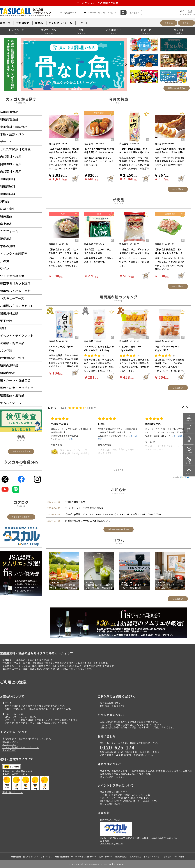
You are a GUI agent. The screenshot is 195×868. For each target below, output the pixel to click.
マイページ (189, 420)
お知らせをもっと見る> (119, 529)
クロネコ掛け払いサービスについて (21, 747)
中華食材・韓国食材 (153, 857)
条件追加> (134, 13)
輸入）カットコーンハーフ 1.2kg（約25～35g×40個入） (122, 452)
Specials (21, 440)
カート (189, 431)
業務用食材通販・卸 (64, 857)
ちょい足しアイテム (60, 23)
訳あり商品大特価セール (86, 857)
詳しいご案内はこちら (111, 804)
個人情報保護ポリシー (111, 703)
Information (119, 493)
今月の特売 (23, 23)
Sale (119, 103)
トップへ (189, 474)
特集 (81, 30)
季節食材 (168, 857)
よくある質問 (9, 750)
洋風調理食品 (121, 857)
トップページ (16, 30)
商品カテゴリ (49, 30)
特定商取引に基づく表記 (113, 706)
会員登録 (169, 23)
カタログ (179, 30)
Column (119, 543)
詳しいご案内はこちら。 (113, 776)
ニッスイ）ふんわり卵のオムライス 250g (70, 458)
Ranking (119, 300)
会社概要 (105, 841)
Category (21, 103)
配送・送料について (13, 792)
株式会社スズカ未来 (110, 820)
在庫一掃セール (106, 857)
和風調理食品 (135, 857)
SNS (21, 466)
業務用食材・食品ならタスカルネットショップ (32, 857)
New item (119, 203)
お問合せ (146, 30)
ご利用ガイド (114, 30)
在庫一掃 (5, 23)
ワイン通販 (179, 857)
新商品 (39, 23)
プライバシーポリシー (111, 843)
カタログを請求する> (21, 517)
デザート (83, 23)
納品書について (10, 741)
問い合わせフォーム (110, 743)
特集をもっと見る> (177, 88)
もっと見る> (178, 189)
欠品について (9, 744)
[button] (183, 408)
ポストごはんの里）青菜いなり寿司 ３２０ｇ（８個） (166, 451)
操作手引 (189, 463)
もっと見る (119, 470)
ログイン (186, 23)
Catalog (21, 506)
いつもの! (189, 452)
